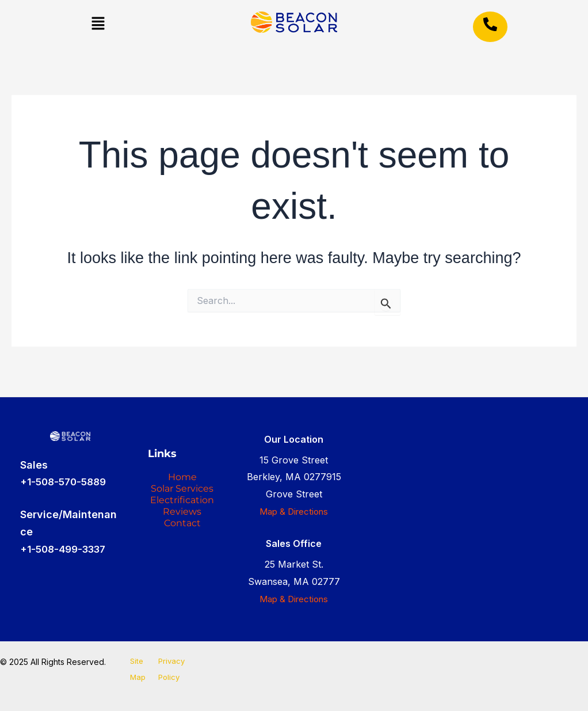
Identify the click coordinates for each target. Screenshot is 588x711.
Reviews (182, 564)
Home (182, 472)
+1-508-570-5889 (66, 474)
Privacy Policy (171, 670)
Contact (182, 583)
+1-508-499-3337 (67, 540)
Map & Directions (294, 503)
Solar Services (182, 500)
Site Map (135, 670)
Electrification (182, 537)
